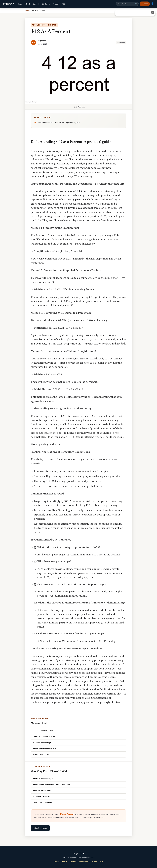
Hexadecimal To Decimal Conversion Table (52, 784)
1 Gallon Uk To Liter (41, 796)
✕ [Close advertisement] (153, 12)
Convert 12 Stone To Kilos (44, 737)
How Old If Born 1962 (42, 790)
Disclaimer (46, 4)
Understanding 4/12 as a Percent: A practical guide (59, 122)
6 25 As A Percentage (42, 742)
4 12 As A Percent (66, 814)
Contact (36, 4)
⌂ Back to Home (40, 828)
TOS (63, 4)
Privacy (56, 4)
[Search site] (127, 4)
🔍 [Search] (136, 4)
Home (20, 4)
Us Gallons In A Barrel (42, 802)
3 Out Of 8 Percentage (43, 779)
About (28, 4)
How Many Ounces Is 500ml (45, 748)
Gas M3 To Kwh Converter (44, 731)
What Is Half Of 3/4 (41, 754)
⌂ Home (145, 4)
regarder (8, 4)
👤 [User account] (152, 4)
